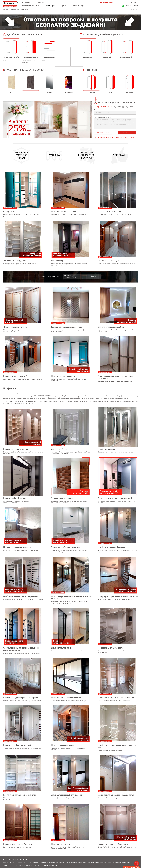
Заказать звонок (132, 6)
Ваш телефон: (98, 110)
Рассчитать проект (107, 2)
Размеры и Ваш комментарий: (103, 117)
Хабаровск (7, 865)
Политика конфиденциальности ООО (47, 865)
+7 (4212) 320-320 (17, 865)
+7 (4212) (130, 2)
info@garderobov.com (30, 865)
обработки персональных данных (123, 138)
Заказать (94, 277)
